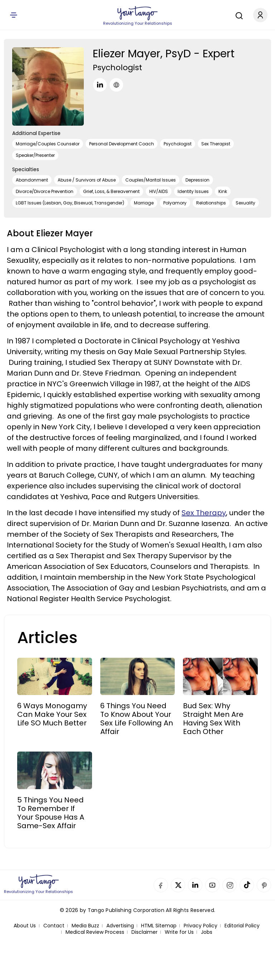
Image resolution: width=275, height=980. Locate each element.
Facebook (161, 885)
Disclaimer (144, 932)
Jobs (207, 932)
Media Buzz (85, 926)
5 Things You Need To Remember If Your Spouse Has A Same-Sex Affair (51, 813)
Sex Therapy (204, 513)
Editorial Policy (242, 926)
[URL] (116, 85)
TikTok (247, 885)
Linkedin (195, 885)
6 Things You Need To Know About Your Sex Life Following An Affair (137, 719)
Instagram (230, 885)
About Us (25, 926)
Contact (54, 926)
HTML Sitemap (159, 926)
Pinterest (264, 885)
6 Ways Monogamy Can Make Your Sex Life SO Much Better (52, 714)
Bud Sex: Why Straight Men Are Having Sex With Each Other (213, 719)
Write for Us (179, 932)
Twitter (178, 885)
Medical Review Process (95, 932)
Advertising (120, 926)
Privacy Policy (201, 926)
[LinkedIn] (100, 85)
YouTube (212, 885)
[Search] (237, 15)
